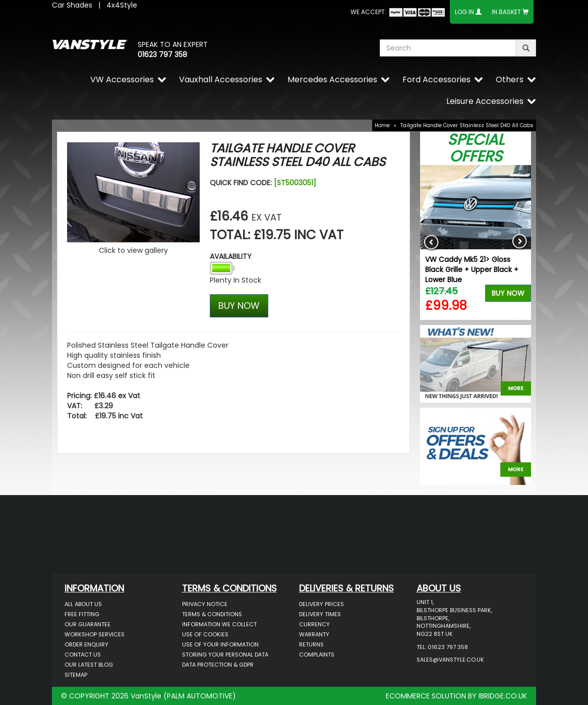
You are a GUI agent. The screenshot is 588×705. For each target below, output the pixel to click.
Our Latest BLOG (89, 665)
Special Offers (476, 148)
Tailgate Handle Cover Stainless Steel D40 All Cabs (467, 125)
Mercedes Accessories (332, 79)
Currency (314, 624)
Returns (311, 644)
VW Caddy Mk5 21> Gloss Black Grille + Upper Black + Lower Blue (472, 269)
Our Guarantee (87, 624)
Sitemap (76, 675)
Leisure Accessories (485, 101)
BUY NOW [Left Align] (239, 306)
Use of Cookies (205, 634)
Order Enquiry (86, 644)
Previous (431, 242)
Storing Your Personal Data (225, 655)
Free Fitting (82, 614)
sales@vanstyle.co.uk (450, 660)
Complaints (317, 655)
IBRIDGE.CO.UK (503, 696)
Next (520, 242)
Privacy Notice (205, 604)
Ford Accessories (436, 79)
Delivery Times (320, 614)
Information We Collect (219, 624)
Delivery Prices (321, 604)
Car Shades (72, 5)
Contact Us (83, 655)
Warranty (314, 634)
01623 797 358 (162, 55)
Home (382, 125)
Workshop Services (95, 634)
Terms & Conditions (212, 614)
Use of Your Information (220, 644)
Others (510, 79)
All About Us (83, 604)
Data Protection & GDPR (218, 665)
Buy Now (508, 293)
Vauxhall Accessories (221, 79)
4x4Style (122, 5)
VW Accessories (122, 79)
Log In (464, 12)
